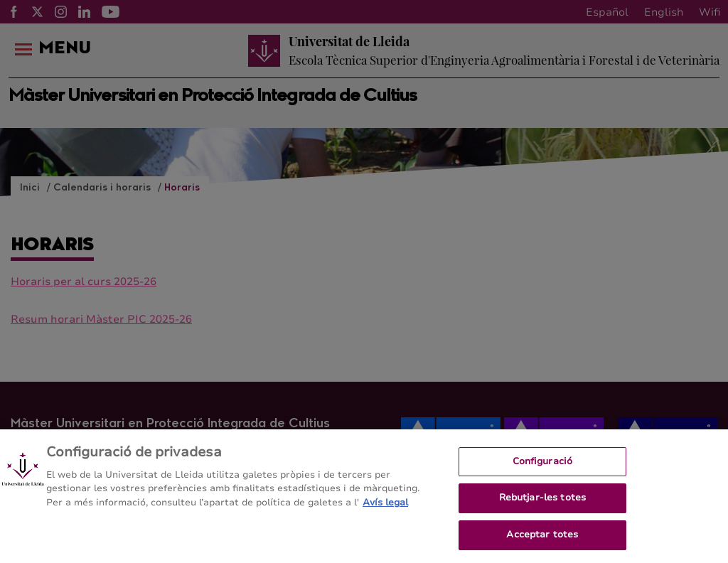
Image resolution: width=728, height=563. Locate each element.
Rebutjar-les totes (542, 501)
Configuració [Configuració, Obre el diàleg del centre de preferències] (543, 464)
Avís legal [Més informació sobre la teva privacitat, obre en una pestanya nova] (385, 505)
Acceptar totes (542, 538)
